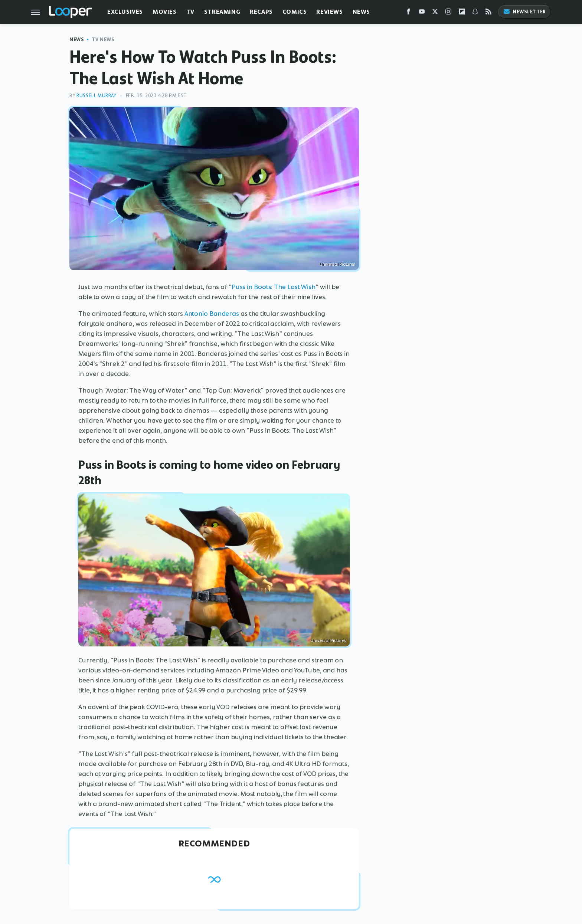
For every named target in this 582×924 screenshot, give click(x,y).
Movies (165, 12)
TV (190, 12)
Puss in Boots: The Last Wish (274, 287)
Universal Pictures (337, 264)
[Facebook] (408, 13)
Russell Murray (96, 96)
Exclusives (125, 12)
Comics (295, 12)
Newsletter (524, 12)
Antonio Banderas (212, 314)
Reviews (329, 12)
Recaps (261, 12)
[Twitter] (435, 13)
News (361, 12)
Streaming (222, 12)
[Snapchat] (475, 13)
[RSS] (488, 13)
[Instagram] (448, 13)
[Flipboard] (462, 13)
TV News (103, 40)
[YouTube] (422, 13)
